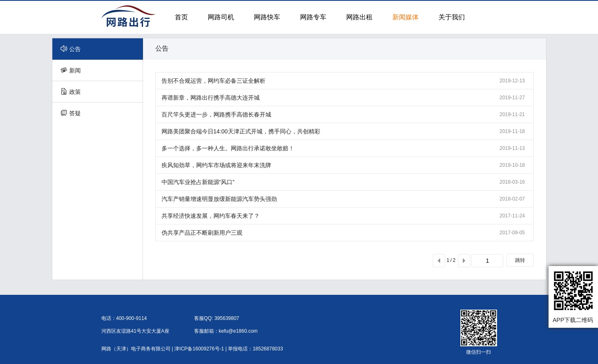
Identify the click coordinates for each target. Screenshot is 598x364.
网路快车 (267, 17)
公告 (71, 49)
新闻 (71, 70)
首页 (181, 17)
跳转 (520, 260)
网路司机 (221, 17)
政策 (71, 92)
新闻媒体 (406, 17)
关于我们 (452, 17)
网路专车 (313, 17)
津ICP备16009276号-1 (199, 349)
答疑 (71, 113)
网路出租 (359, 17)
